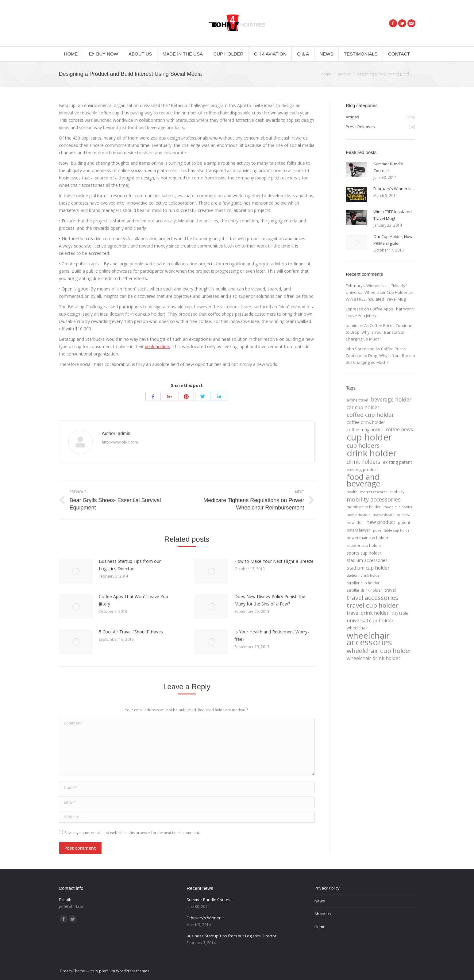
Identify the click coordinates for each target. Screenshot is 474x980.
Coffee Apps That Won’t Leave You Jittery (133, 600)
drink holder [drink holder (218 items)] (372, 453)
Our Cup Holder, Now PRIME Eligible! (393, 240)
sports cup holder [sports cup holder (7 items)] (364, 553)
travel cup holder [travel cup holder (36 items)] (373, 605)
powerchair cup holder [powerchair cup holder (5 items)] (368, 538)
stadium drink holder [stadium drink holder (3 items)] (364, 575)
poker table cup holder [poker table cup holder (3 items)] (392, 530)
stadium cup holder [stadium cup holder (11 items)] (368, 568)
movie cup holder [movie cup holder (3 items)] (398, 507)
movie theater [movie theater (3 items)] (358, 515)
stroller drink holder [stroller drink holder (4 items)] (364, 590)
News (320, 901)
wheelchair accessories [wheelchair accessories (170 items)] (369, 639)
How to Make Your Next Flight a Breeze (274, 561)
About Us (323, 914)
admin (352, 325)
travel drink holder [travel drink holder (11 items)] (368, 613)
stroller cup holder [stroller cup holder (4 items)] (363, 583)
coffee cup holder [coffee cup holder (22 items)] (370, 415)
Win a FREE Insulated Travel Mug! (393, 215)
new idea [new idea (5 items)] (355, 523)
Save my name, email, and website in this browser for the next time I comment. (132, 833)
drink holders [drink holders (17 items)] (363, 462)
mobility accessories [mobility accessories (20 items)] (374, 499)
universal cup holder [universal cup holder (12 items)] (370, 621)
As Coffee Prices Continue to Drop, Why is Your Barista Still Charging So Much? (379, 332)
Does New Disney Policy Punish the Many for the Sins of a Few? (270, 600)
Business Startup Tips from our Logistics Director (130, 565)
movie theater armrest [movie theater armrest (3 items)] (391, 515)
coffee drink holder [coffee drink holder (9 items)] (366, 422)
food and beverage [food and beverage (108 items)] (364, 480)
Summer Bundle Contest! (388, 167)
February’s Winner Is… (394, 189)
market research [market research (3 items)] (374, 492)
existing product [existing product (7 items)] (362, 469)
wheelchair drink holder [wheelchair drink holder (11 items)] (374, 658)
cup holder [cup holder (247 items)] (369, 437)
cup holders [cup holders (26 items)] (363, 446)
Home (326, 74)
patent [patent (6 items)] (404, 522)
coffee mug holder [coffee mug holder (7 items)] (365, 430)
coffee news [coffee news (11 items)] (399, 429)
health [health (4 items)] (352, 492)
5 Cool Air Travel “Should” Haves (131, 632)
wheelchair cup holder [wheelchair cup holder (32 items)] (379, 651)
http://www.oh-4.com (120, 442)
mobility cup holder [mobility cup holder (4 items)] (364, 507)
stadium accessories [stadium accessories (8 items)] (367, 560)
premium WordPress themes (124, 971)
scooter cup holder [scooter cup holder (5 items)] (364, 546)
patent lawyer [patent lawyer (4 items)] (358, 530)
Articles (344, 74)
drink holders (158, 346)
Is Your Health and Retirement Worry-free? (272, 635)
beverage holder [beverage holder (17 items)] (391, 399)
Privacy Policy (327, 888)
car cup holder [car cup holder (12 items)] (363, 407)
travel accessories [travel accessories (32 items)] (372, 598)
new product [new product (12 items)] (381, 522)
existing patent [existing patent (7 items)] (397, 462)
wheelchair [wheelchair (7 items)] (357, 628)
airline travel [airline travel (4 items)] (357, 400)
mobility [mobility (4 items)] (397, 492)
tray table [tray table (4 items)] (400, 613)
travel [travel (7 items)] (390, 590)
